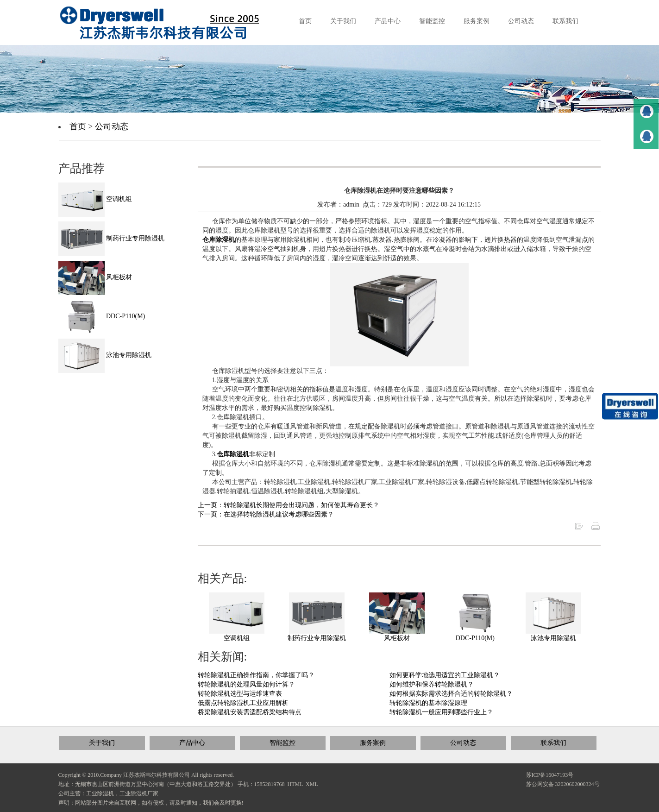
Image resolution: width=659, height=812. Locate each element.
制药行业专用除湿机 (317, 638)
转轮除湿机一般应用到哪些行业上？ (441, 712)
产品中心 (192, 743)
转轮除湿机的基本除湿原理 (428, 703)
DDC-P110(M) (475, 638)
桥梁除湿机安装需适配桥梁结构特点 (250, 712)
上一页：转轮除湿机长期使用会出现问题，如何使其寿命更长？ (289, 505)
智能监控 (282, 743)
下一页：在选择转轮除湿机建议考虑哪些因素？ (266, 514)
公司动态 (112, 126)
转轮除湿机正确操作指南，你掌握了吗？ (256, 675)
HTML (295, 784)
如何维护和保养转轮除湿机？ (432, 684)
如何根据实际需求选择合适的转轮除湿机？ (451, 694)
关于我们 (102, 743)
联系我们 (553, 743)
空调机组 (237, 638)
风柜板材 (397, 638)
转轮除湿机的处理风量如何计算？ (246, 684)
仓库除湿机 (219, 240)
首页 (78, 126)
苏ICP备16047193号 (550, 775)
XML (312, 784)
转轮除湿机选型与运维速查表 (240, 694)
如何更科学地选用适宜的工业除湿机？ (445, 675)
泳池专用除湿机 (553, 638)
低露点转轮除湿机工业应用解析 (243, 703)
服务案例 (373, 743)
